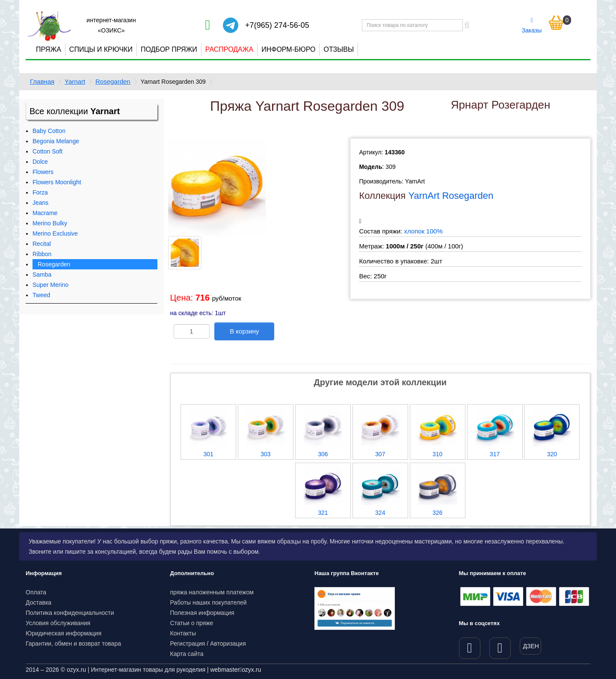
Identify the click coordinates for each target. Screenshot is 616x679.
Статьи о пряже (192, 623)
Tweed (41, 295)
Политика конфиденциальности (70, 613)
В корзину (244, 331)
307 (380, 454)
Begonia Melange (56, 141)
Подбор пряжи (169, 49)
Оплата (36, 592)
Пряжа (49, 49)
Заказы (532, 26)
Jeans (40, 203)
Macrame (45, 213)
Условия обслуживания (58, 623)
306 (323, 454)
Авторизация (228, 644)
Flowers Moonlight (57, 182)
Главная (42, 81)
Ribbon (42, 254)
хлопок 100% (423, 231)
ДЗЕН (531, 646)
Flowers (43, 172)
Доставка (38, 602)
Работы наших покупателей (209, 602)
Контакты (183, 633)
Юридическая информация (64, 633)
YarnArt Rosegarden (451, 196)
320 (552, 454)
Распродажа (229, 49)
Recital (42, 244)
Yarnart (75, 81)
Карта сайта (187, 654)
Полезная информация (202, 613)
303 (265, 454)
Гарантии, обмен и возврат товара (73, 644)
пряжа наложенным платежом (212, 592)
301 (208, 454)
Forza (40, 192)
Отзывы (339, 49)
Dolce (40, 162)
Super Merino (50, 285)
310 (437, 454)
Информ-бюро (288, 49)
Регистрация (188, 644)
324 (380, 513)
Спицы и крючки (101, 49)
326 (437, 513)
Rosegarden (113, 81)
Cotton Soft (47, 151)
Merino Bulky (50, 223)
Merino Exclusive (55, 233)
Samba (42, 275)
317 (495, 454)
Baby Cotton (49, 131)
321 (323, 513)
